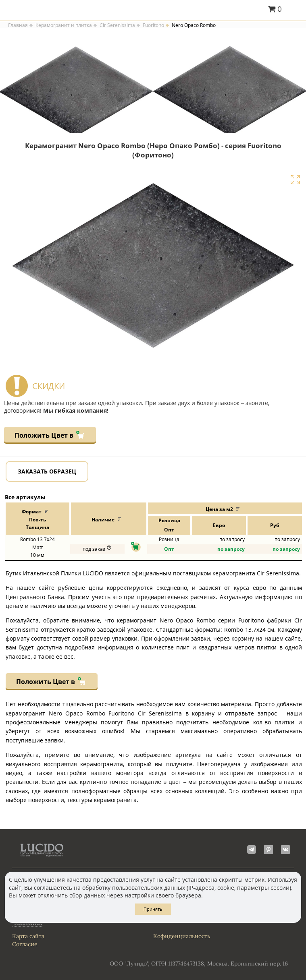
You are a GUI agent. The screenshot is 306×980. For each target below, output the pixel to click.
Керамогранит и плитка (64, 25)
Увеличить (295, 180)
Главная (18, 25)
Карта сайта (28, 936)
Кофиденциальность (182, 936)
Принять (153, 909)
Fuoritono (153, 25)
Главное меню (295, 10)
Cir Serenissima (117, 25)
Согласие (25, 944)
